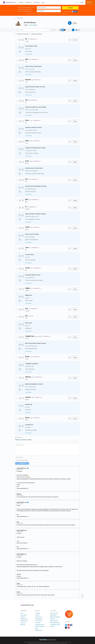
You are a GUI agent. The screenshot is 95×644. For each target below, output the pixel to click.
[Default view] (63, 30)
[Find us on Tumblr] (66, 626)
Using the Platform (54, 619)
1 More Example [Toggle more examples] (28, 156)
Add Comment (22, 462)
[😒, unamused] (52, 438)
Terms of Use (39, 14)
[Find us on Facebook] (71, 623)
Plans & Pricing (38, 619)
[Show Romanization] (73, 30)
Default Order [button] (54, 30)
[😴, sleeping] (70, 438)
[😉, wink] (63, 438)
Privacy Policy (44, 14)
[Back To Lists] (19, 18)
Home (22, 611)
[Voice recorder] (23, 40)
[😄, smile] (45, 438)
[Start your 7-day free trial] (69, 612)
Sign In (82, 2)
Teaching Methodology (55, 621)
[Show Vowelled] (71, 30)
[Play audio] (20, 40)
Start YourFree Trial (90, 2)
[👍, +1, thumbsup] (79, 438)
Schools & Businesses (40, 625)
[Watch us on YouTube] (69, 623)
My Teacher (36, 3)
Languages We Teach (40, 623)
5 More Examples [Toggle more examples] (28, 75)
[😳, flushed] (47, 438)
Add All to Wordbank (37, 34)
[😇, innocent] (67, 438)
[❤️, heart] (76, 438)
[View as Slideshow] (73, 23)
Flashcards (23, 615)
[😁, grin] (50, 438)
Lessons (21, 3)
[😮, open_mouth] (72, 438)
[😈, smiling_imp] (74, 438)
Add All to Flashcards (23, 34)
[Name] (30, 455)
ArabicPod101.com (56, 640)
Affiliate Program (39, 629)
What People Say (39, 617)
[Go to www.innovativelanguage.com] (47, 638)
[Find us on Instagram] (69, 626)
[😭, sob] (65, 438)
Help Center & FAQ (54, 611)
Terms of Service (61, 642)
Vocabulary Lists (24, 617)
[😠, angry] (56, 438)
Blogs (36, 627)
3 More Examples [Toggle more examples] (28, 136)
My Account (53, 617)
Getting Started (53, 613)
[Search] (33, 30)
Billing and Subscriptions (55, 615)
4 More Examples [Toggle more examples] (28, 115)
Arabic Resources (24, 619)
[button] (78, 2)
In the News (38, 621)
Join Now (70, 8)
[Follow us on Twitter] (66, 623)
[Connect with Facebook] (75, 12)
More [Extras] (43, 3)
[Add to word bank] (69, 40)
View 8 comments (33, 25)
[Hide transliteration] (69, 30)
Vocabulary (28, 3)
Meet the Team (38, 615)
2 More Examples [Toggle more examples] (28, 54)
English (78, 30)
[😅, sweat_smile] (61, 438)
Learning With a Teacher (55, 623)
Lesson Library (23, 613)
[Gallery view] (65, 30)
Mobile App (23, 623)
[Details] (75, 40)
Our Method (38, 611)
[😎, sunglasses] (54, 438)
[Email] (30, 459)
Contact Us (52, 625)
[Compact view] (60, 30)
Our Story (37, 613)
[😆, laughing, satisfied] (59, 438)
